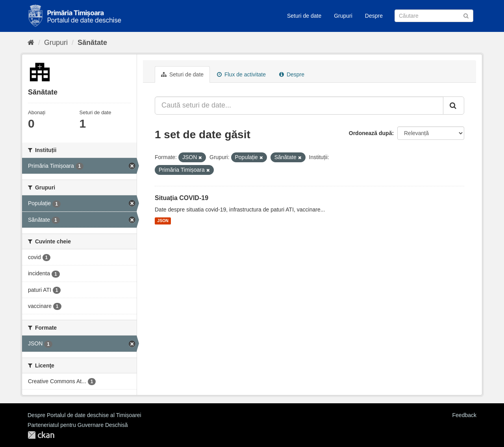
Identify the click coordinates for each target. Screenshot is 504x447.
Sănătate (92, 43)
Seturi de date (304, 16)
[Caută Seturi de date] (434, 16)
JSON (163, 221)
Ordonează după (371, 133)
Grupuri (343, 16)
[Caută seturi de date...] (299, 106)
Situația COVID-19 (182, 198)
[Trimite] (466, 15)
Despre (374, 16)
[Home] (31, 43)
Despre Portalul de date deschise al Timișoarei (84, 415)
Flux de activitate (241, 74)
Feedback (464, 415)
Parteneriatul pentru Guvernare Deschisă (78, 425)
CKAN (41, 435)
